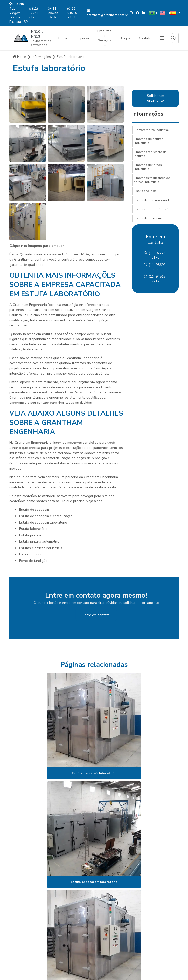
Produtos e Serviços (104, 36)
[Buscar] (173, 38)
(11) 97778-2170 (34, 13)
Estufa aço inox (145, 191)
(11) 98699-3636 (54, 13)
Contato (145, 38)
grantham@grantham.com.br (107, 13)
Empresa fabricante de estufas (151, 154)
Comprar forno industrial (152, 130)
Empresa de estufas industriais (149, 141)
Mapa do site (24, 929)
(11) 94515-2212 (73, 13)
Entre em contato (96, 615)
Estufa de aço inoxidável (152, 200)
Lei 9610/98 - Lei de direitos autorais (113, 845)
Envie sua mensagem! (96, 942)
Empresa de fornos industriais (148, 167)
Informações (41, 57)
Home (63, 38)
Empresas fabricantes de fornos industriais (152, 180)
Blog (123, 38)
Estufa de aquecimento (151, 218)
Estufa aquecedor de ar (151, 209)
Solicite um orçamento (155, 98)
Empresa (82, 38)
